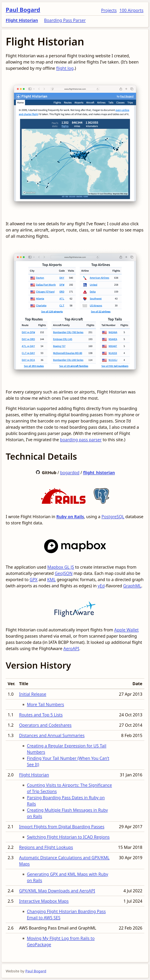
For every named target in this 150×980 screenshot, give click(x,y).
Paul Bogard (23, 10)
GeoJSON (64, 573)
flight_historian (99, 472)
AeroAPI (71, 648)
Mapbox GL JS (61, 567)
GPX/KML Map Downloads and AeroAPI (57, 891)
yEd (101, 586)
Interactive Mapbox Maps (44, 901)
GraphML (132, 586)
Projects (109, 10)
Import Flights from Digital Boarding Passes (62, 827)
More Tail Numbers (46, 704)
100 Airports (132, 10)
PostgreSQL (113, 517)
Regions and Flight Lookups (46, 847)
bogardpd (70, 472)
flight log (65, 68)
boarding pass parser (81, 440)
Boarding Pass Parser (65, 20)
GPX (34, 579)
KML (51, 579)
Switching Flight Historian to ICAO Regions (68, 837)
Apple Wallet (126, 630)
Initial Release (33, 694)
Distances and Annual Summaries (52, 735)
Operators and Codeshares (45, 725)
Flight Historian (22, 20)
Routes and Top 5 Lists (41, 715)
